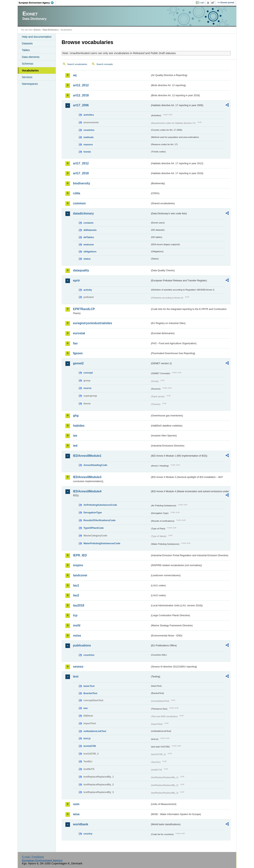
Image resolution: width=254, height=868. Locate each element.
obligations (90, 252)
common (79, 203)
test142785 (90, 746)
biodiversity (82, 183)
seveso (78, 667)
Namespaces (30, 84)
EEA (37, 3)
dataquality (81, 270)
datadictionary (83, 213)
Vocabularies (30, 70)
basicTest (89, 686)
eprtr (76, 280)
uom (76, 804)
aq (75, 75)
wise (76, 814)
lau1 (76, 585)
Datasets (27, 43)
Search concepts (105, 64)
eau (86, 708)
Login (202, 2)
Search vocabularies (77, 64)
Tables (26, 50)
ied (75, 446)
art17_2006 (81, 105)
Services (27, 77)
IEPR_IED (80, 555)
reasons (88, 144)
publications (82, 645)
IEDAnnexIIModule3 (87, 477)
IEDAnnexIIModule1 (87, 456)
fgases (78, 353)
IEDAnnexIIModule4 (87, 491)
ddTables (89, 237)
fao (75, 343)
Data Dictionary (50, 30)
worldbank (81, 824)
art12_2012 (81, 85)
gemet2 (78, 363)
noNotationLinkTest (95, 731)
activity (88, 290)
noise (77, 636)
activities (89, 115)
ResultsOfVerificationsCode (100, 520)
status (87, 259)
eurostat (79, 333)
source (87, 388)
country (88, 834)
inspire (78, 565)
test (76, 676)
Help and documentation (37, 37)
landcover (80, 575)
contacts (89, 223)
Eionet (37, 30)
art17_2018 (81, 173)
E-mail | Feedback (33, 857)
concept (88, 373)
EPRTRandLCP (84, 309)
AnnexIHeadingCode (95, 465)
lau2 (76, 595)
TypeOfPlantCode (94, 528)
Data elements (31, 57)
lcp (75, 615)
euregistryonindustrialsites (92, 323)
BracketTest (90, 693)
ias (75, 436)
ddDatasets (90, 230)
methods (89, 137)
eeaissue (89, 244)
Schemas (28, 64)
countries (89, 130)
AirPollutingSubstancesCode (100, 505)
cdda (77, 193)
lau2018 (79, 605)
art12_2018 (81, 95)
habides (79, 426)
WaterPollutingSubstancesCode (102, 543)
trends (87, 152)
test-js (87, 738)
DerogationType (93, 512)
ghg (76, 416)
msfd (77, 625)
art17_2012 (81, 163)
